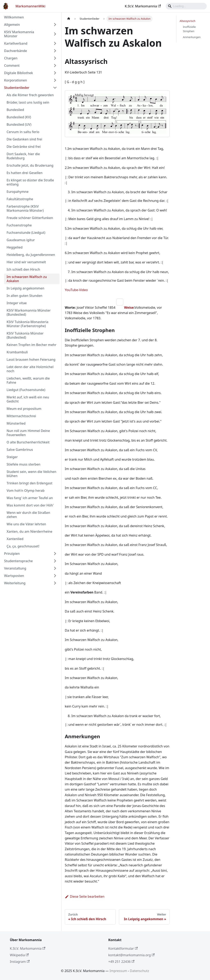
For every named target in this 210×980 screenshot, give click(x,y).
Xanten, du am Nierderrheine (29, 531)
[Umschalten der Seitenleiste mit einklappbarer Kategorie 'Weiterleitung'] (55, 583)
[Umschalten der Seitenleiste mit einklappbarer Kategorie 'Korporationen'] (55, 80)
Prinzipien (12, 554)
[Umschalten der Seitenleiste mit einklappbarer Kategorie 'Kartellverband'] (55, 43)
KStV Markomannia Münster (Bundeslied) (29, 312)
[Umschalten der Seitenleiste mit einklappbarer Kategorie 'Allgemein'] (55, 25)
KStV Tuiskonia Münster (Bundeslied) (25, 335)
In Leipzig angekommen (25, 288)
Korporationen (15, 80)
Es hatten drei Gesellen (25, 173)
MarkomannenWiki (31, 6)
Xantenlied (15, 539)
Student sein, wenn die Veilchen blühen (31, 474)
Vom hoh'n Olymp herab (26, 491)
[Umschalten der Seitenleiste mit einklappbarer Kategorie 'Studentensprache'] (55, 561)
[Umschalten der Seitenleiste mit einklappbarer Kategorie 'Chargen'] (55, 58)
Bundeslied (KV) (19, 117)
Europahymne (18, 192)
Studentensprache (18, 561)
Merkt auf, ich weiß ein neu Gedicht (28, 399)
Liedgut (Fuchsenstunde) (26, 390)
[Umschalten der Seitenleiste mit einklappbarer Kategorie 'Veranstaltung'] (55, 568)
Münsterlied (16, 423)
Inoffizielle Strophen (189, 29)
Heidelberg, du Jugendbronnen (31, 255)
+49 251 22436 (121, 962)
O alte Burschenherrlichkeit (28, 442)
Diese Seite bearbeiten (85, 896)
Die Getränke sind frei (24, 147)
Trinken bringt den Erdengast (30, 483)
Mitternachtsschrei (21, 416)
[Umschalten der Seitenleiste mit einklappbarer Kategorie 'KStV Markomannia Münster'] (55, 34)
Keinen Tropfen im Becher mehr (31, 345)
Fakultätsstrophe (20, 199)
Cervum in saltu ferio (23, 132)
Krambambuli (17, 352)
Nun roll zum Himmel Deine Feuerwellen (28, 433)
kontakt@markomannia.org (131, 955)
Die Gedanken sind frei (24, 139)
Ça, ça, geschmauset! (23, 546)
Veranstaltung (15, 568)
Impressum (118, 971)
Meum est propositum (24, 409)
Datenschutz (139, 971)
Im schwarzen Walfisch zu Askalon (27, 279)
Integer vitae (17, 303)
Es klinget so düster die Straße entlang (30, 182)
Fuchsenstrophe (19, 225)
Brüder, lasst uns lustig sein (28, 102)
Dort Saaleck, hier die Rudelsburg (23, 156)
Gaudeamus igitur (21, 240)
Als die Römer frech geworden (30, 95)
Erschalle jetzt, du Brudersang (30, 165)
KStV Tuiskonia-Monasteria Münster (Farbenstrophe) (27, 324)
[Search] (186, 6)
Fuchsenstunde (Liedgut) (26, 233)
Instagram (20, 962)
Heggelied (15, 247)
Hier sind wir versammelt (26, 262)
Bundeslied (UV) (19, 124)
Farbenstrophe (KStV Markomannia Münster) (25, 208)
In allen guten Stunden (25, 296)
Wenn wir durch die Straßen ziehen (28, 515)
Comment (12, 66)
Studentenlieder (17, 88)
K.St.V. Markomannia (143, 6)
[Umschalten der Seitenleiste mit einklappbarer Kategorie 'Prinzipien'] (55, 554)
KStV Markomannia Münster (19, 34)
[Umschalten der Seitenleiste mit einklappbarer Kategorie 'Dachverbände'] (55, 51)
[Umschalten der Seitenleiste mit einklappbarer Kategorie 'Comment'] (55, 66)
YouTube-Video (76, 290)
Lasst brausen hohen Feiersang (31, 359)
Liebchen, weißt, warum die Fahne (28, 380)
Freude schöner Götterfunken (30, 218)
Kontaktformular (123, 948)
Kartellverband (16, 43)
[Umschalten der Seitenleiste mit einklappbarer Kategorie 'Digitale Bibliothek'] (55, 73)
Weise (129, 307)
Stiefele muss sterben (23, 464)
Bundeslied (15, 110)
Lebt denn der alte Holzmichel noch (30, 369)
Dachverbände (15, 51)
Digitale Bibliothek (19, 73)
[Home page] (69, 19)
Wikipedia (19, 955)
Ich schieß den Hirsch (23, 269)
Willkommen (14, 17)
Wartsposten (14, 576)
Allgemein (12, 25)
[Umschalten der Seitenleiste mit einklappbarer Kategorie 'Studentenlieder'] (55, 88)
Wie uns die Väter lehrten (26, 524)
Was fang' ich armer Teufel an (30, 498)
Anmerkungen (192, 37)
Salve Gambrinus (20, 450)
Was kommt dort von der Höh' (30, 505)
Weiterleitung (15, 583)
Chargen (11, 58)
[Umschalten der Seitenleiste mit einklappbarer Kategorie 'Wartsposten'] (55, 576)
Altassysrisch (188, 21)
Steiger (12, 457)
